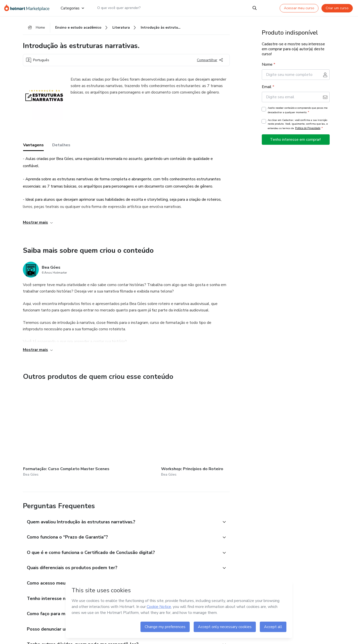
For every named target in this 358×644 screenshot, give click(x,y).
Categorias (72, 8)
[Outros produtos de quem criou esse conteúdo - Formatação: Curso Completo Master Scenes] (50, 427)
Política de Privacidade (308, 129)
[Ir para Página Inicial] (28, 8)
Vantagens (33, 147)
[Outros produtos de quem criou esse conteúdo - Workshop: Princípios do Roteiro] (110, 427)
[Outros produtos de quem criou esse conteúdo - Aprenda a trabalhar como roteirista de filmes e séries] (228, 427)
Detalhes (61, 147)
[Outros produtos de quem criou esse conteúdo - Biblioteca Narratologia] (169, 427)
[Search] (255, 8)
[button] (121, 510)
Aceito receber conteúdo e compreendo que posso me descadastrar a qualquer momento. (298, 111)
